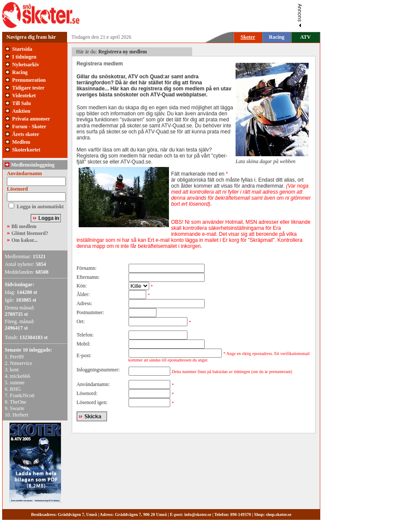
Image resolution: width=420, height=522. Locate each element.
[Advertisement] (195, 15)
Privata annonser (31, 119)
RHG (15, 389)
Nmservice (21, 363)
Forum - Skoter (29, 127)
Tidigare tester (28, 88)
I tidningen (24, 57)
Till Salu (21, 103)
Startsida (22, 49)
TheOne (18, 402)
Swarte (17, 408)
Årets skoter (26, 134)
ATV (305, 37)
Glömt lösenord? (30, 233)
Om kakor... (25, 240)
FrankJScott (22, 395)
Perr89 (17, 357)
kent (14, 370)
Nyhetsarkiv (26, 65)
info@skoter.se (198, 514)
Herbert (20, 415)
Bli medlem (24, 226)
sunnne (17, 383)
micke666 (20, 376)
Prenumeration (29, 80)
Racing (277, 37)
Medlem (21, 142)
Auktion (21, 111)
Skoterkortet (26, 150)
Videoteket (24, 96)
